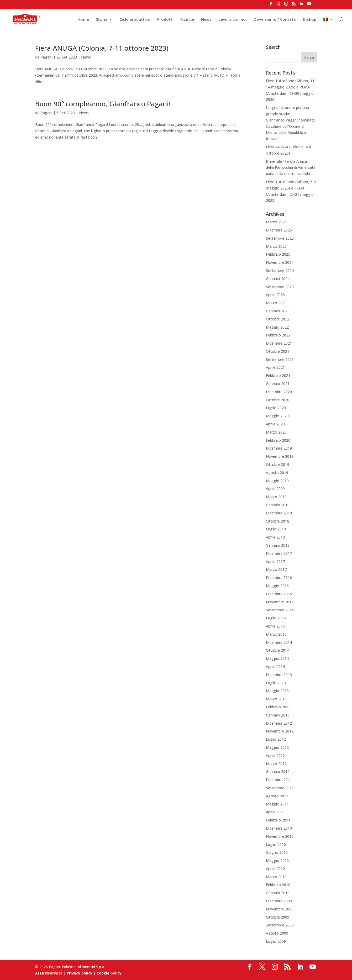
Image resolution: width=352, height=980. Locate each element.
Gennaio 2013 (278, 715)
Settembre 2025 (280, 238)
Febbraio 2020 (278, 440)
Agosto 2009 (277, 933)
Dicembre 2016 (279, 578)
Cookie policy (109, 973)
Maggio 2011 (277, 804)
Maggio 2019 (277, 481)
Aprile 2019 (275, 489)
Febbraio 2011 (278, 820)
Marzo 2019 (276, 497)
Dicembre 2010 (279, 828)
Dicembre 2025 (279, 230)
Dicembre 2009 (279, 901)
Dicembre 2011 (279, 780)
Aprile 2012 (275, 755)
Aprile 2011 (275, 812)
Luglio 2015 (276, 618)
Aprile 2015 (275, 626)
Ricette (187, 20)
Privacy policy (80, 973)
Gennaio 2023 (278, 311)
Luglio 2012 (276, 739)
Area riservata (49, 973)
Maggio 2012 (277, 747)
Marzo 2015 (276, 634)
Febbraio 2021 (278, 375)
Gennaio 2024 (278, 279)
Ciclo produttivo (135, 20)
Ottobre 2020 (278, 400)
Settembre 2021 (280, 359)
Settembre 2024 (280, 270)
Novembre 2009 (280, 909)
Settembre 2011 (280, 788)
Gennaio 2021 (278, 384)
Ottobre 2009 (278, 917)
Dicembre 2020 (279, 392)
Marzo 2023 (276, 303)
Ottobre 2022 (278, 319)
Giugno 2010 (277, 852)
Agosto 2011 (277, 796)
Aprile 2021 (275, 367)
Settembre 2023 (280, 287)
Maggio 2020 (277, 416)
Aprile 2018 (275, 537)
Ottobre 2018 (278, 521)
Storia (102, 20)
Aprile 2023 (275, 295)
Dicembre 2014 (279, 642)
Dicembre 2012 (279, 723)
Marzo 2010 (276, 877)
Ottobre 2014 (278, 650)
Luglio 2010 (276, 844)
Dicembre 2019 (279, 448)
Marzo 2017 (276, 569)
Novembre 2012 (280, 731)
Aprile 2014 (275, 666)
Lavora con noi (233, 20)
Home (83, 20)
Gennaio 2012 (278, 771)
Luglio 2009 (276, 941)
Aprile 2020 (275, 424)
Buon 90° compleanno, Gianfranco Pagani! (103, 104)
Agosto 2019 (277, 473)
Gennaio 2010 (278, 893)
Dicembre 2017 (279, 553)
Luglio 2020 (276, 408)
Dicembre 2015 (279, 594)
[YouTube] (309, 5)
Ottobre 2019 (278, 464)
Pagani (46, 57)
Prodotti (165, 20)
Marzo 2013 (276, 699)
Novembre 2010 (280, 836)
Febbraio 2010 (278, 885)
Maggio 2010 (277, 860)
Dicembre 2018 (279, 513)
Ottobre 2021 (278, 351)
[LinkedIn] (301, 5)
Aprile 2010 (275, 869)
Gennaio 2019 (278, 505)
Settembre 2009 (280, 925)
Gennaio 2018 (278, 545)
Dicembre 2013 (279, 675)
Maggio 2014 (277, 658)
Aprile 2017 (275, 562)
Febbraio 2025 (278, 254)
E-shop (310, 20)
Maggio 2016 (277, 586)
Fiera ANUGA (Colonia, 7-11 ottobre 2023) (102, 48)
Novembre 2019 (280, 456)
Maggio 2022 (277, 327)
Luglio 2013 (276, 683)
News (206, 20)
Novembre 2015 (280, 602)
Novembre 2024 (280, 262)
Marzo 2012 (276, 764)
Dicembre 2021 (279, 343)
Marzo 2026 (276, 222)
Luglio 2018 (276, 529)
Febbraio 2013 (278, 707)
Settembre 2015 (280, 610)
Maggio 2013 (277, 691)
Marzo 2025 (276, 246)
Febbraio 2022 (278, 335)
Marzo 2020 (276, 432)
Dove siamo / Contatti (275, 20)
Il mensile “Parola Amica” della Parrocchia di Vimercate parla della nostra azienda (291, 168)
